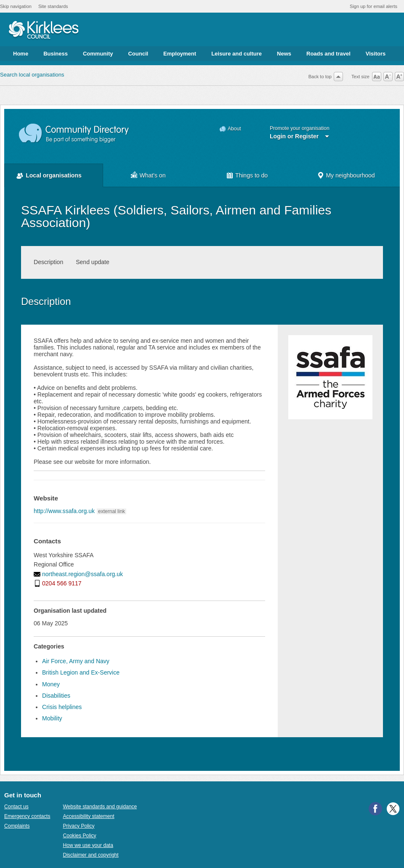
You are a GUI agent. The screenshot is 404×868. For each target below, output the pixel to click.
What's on (153, 175)
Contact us (16, 807)
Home (21, 54)
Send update (93, 262)
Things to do (251, 175)
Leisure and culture (237, 54)
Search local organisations (32, 75)
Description (48, 262)
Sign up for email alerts (373, 6)
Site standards (53, 6)
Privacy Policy (78, 826)
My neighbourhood (350, 175)
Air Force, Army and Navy (76, 661)
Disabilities (56, 696)
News (284, 54)
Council (138, 54)
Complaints (17, 826)
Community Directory (74, 134)
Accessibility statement (88, 816)
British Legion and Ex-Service (81, 672)
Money (51, 684)
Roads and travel (328, 54)
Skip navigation (16, 6)
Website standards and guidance (100, 807)
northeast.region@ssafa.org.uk (82, 574)
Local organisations (54, 175)
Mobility (52, 718)
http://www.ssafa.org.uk (64, 511)
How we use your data (88, 845)
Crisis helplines (62, 707)
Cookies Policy (79, 836)
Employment (180, 54)
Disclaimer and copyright (90, 855)
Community (98, 54)
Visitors (376, 54)
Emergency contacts (27, 816)
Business (56, 54)
